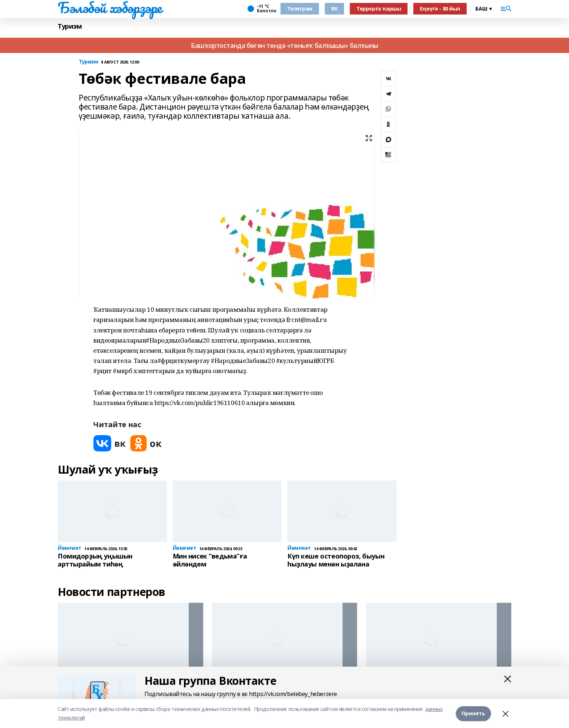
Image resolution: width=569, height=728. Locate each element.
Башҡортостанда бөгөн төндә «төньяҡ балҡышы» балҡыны (284, 45)
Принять (473, 713)
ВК (334, 9)
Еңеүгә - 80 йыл (440, 9)
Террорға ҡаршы (379, 9)
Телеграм (300, 9)
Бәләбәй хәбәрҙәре (110, 8)
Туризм (70, 26)
